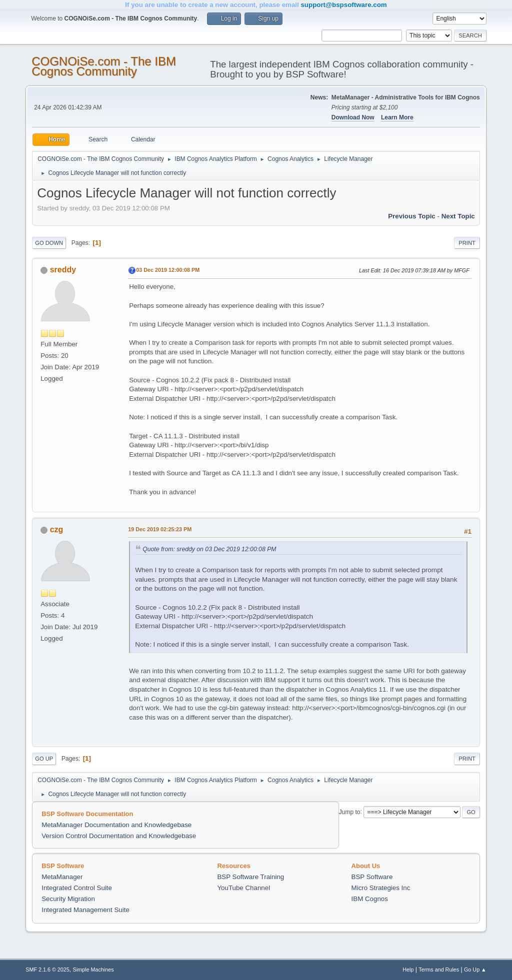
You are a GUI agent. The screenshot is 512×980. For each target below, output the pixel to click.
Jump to (350, 812)
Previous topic (412, 216)
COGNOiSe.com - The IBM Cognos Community (104, 66)
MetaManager (62, 877)
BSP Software (372, 877)
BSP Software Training (250, 877)
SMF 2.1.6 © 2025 (47, 970)
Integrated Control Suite (77, 888)
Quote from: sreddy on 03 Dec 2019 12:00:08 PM (209, 549)
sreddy (63, 270)
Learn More (397, 117)
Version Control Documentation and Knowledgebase (119, 836)
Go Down (49, 243)
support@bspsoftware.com (343, 5)
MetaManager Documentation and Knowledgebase (116, 825)
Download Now (353, 117)
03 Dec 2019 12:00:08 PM (168, 270)
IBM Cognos (370, 899)
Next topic (458, 216)
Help (408, 970)
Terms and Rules (439, 970)
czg (57, 529)
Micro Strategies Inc (381, 888)
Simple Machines (93, 970)
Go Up (44, 759)
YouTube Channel (243, 888)
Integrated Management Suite (85, 910)
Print (467, 243)
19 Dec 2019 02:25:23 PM (160, 529)
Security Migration (68, 899)
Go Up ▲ (475, 970)
